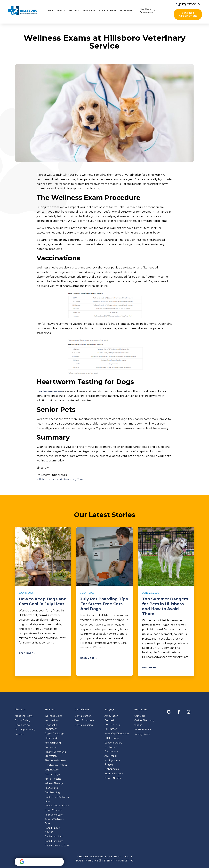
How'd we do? (23, 725)
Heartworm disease (49, 391)
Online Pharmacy (144, 720)
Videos (138, 725)
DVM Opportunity (25, 730)
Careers (19, 734)
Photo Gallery (22, 720)
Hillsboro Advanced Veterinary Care (60, 480)
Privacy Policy (142, 734)
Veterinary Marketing (117, 861)
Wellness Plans (143, 730)
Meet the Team (24, 716)
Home (50, 10)
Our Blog (140, 716)
